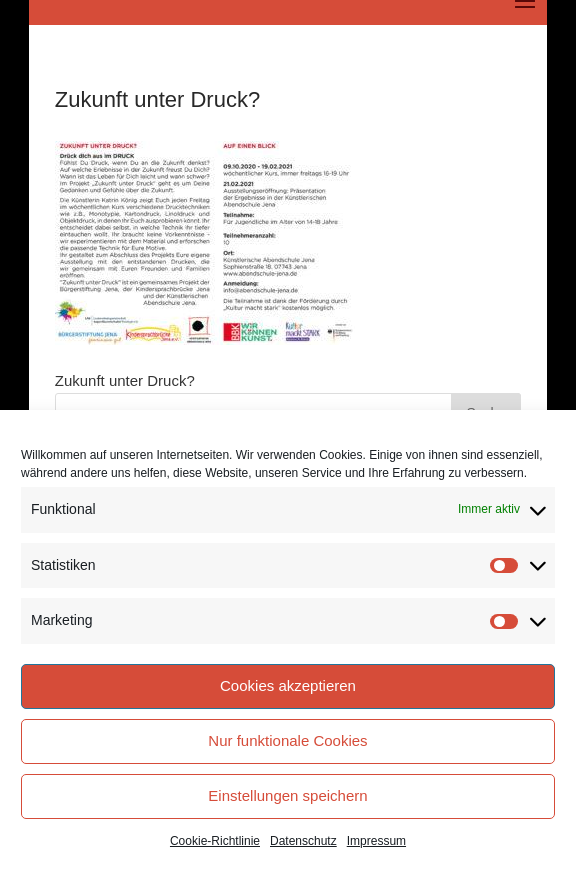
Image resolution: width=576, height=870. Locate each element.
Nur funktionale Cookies (287, 740)
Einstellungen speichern (287, 795)
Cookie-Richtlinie (215, 841)
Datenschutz (303, 841)
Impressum (376, 841)
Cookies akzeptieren (288, 685)
